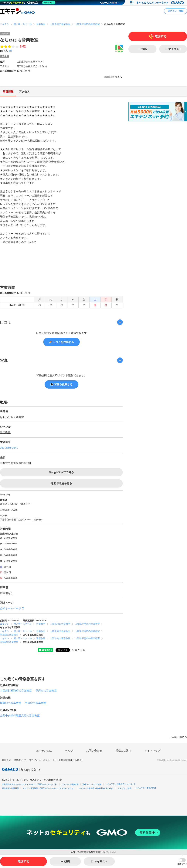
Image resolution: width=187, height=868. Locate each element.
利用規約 (6, 760)
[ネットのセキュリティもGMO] (29, 3)
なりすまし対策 (125, 788)
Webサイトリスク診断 (92, 784)
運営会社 (20, 760)
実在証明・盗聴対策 (10, 788)
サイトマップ (152, 751)
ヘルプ (69, 751)
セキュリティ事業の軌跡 (146, 788)
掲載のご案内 (123, 751)
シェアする (79, 650)
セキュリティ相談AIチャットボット (120, 784)
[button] (182, 861)
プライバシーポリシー (42, 760)
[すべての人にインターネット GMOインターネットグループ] (161, 3)
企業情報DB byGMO (70, 760)
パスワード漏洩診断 (70, 784)
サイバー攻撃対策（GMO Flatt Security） (97, 788)
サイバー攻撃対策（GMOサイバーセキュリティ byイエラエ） (49, 788)
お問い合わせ (94, 751)
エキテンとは (44, 751)
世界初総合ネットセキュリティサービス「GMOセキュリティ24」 (30, 784)
